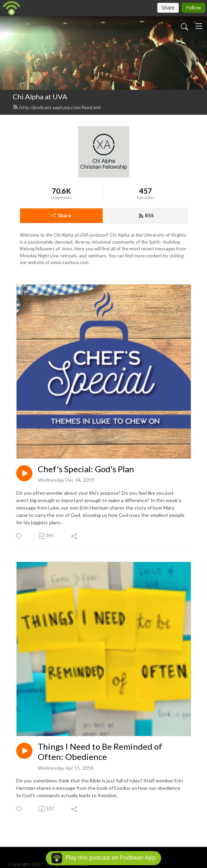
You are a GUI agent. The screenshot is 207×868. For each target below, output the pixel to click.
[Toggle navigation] (199, 26)
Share (61, 215)
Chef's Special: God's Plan (86, 469)
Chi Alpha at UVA (40, 96)
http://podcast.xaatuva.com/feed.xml (57, 107)
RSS (146, 215)
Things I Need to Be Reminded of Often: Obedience (100, 752)
